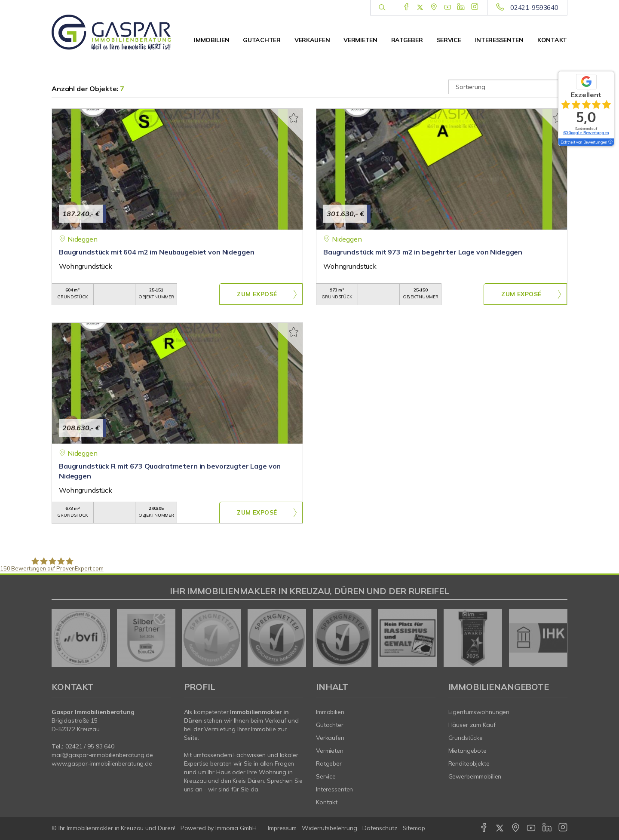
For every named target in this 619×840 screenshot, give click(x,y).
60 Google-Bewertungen (586, 133)
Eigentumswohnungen (479, 712)
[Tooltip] (610, 142)
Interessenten (499, 40)
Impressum (282, 828)
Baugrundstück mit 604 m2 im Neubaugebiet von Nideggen (156, 252)
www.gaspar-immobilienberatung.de (102, 763)
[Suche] (382, 8)
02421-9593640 (534, 8)
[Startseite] (111, 32)
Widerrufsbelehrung (329, 828)
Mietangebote (468, 751)
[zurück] (61, 638)
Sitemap (414, 828)
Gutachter (262, 40)
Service (449, 40)
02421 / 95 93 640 (90, 746)
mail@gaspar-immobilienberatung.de (102, 755)
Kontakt (552, 40)
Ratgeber (407, 40)
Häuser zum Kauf (472, 725)
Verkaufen (312, 40)
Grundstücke (466, 738)
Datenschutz (380, 828)
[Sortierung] (508, 87)
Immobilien (211, 40)
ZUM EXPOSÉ (257, 294)
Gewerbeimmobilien (475, 776)
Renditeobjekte (469, 763)
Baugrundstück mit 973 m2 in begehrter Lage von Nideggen (423, 252)
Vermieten (360, 40)
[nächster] (558, 638)
